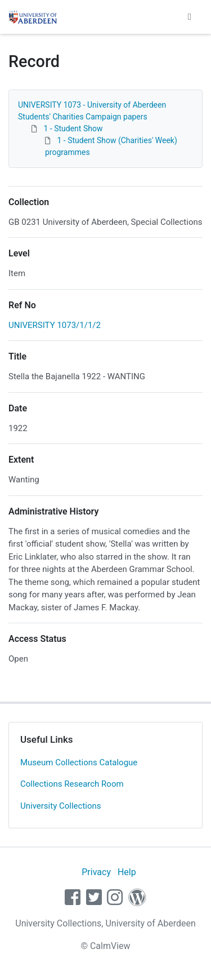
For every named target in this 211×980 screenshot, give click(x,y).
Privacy (96, 872)
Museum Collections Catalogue (79, 762)
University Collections (61, 806)
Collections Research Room (72, 784)
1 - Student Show (73, 128)
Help (127, 872)
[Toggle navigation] (190, 17)
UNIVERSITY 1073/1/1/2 (55, 325)
